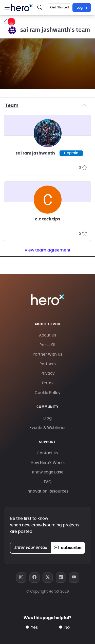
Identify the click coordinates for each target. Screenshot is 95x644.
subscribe (68, 548)
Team (48, 106)
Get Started (60, 8)
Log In (82, 8)
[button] (7, 8)
